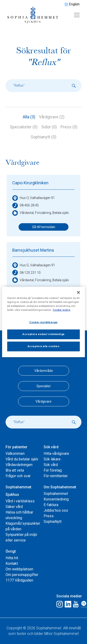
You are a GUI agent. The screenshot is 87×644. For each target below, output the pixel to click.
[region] (43, 322)
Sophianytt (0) (43, 137)
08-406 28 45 (26, 206)
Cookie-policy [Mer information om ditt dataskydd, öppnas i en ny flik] (61, 310)
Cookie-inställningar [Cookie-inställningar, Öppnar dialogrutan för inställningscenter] (43, 322)
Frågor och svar (18, 476)
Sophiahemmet (56, 494)
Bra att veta (15, 470)
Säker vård (14, 507)
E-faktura (51, 505)
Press (49, 516)
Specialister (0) (24, 127)
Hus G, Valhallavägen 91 (34, 265)
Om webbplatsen (19, 569)
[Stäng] (78, 292)
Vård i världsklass (20, 501)
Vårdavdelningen (19, 465)
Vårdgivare (43, 401)
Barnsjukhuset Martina (33, 250)
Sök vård (51, 447)
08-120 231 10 (26, 273)
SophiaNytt (53, 522)
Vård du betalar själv (22, 459)
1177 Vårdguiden (19, 580)
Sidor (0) (49, 127)
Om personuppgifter (22, 575)
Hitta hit (12, 558)
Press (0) (69, 127)
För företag (53, 470)
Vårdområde (44, 371)
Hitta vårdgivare (56, 454)
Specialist (43, 386)
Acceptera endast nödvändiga (43, 334)
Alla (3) (29, 117)
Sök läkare (52, 459)
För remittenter (56, 476)
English (74, 4)
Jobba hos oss (56, 510)
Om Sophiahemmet (60, 487)
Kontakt (12, 563)
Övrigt (11, 551)
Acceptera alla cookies (44, 346)
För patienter (16, 447)
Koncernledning (56, 499)
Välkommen (15, 454)
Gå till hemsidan (44, 227)
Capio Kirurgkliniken (30, 183)
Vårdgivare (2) (52, 117)
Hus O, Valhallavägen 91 (34, 198)
